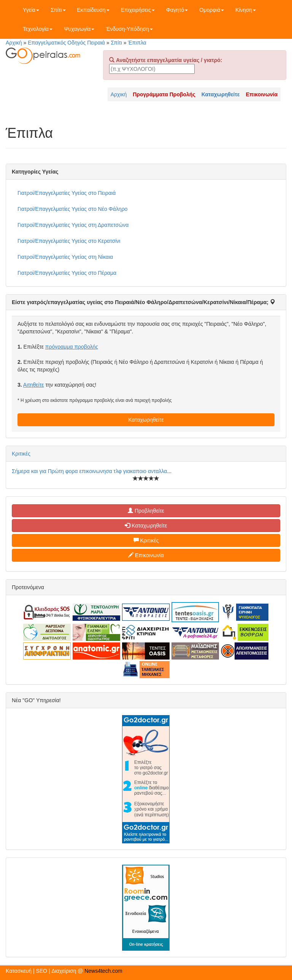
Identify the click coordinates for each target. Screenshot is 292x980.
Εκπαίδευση (93, 10)
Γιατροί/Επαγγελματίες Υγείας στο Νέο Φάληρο (72, 209)
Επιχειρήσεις (138, 10)
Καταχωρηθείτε (146, 420)
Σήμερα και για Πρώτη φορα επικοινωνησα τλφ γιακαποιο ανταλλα (89, 471)
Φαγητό (177, 10)
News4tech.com (103, 971)
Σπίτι (58, 10)
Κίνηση (246, 10)
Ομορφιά (212, 10)
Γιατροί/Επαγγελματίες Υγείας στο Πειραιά (67, 193)
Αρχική (14, 43)
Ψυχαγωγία (79, 29)
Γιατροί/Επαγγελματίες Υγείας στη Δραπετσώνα (73, 225)
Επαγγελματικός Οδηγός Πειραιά (66, 43)
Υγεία (31, 10)
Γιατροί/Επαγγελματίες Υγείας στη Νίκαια (65, 257)
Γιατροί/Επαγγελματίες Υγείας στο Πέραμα (67, 273)
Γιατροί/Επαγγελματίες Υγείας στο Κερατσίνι (69, 241)
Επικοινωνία (146, 555)
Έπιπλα (137, 43)
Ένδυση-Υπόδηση (129, 29)
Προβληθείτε (146, 511)
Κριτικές (21, 454)
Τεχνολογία (38, 29)
